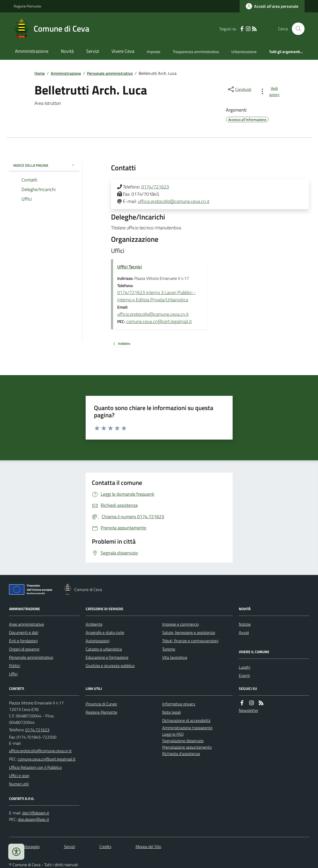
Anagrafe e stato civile (105, 632)
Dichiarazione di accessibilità (186, 720)
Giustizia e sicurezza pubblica (110, 666)
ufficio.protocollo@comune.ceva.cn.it (174, 201)
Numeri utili (19, 784)
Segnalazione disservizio (183, 741)
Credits (105, 847)
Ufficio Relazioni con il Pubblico (35, 767)
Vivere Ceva (123, 51)
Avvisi (244, 632)
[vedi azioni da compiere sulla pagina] (271, 91)
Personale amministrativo (110, 73)
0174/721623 (155, 187)
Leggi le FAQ (173, 734)
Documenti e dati (24, 632)
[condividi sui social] (239, 89)
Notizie (245, 624)
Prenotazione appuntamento (187, 747)
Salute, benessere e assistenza (189, 632)
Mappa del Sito (148, 847)
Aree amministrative (27, 624)
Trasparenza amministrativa (196, 52)
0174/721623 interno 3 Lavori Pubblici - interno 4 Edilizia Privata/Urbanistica (156, 296)
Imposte (154, 52)
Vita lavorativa (175, 657)
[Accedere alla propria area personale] (272, 6)
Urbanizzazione (244, 52)
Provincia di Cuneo (101, 704)
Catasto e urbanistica (104, 649)
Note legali (172, 712)
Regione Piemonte (27, 6)
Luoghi (245, 667)
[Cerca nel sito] (296, 29)
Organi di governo (24, 649)
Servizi (93, 51)
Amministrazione (32, 51)
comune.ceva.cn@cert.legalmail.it (159, 321)
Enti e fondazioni (23, 641)
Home (40, 73)
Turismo (169, 649)
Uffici (13, 674)
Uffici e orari (19, 776)
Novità (67, 51)
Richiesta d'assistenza (181, 754)
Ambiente (94, 624)
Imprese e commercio (180, 624)
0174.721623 (37, 730)
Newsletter (249, 710)
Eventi (244, 675)
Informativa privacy (179, 704)
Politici (15, 666)
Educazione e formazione (107, 657)
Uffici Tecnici (130, 267)
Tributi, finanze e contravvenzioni (190, 641)
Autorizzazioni (98, 641)
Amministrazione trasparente (187, 728)
